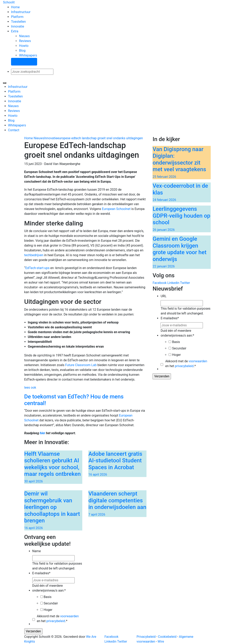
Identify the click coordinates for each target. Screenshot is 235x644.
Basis (176, 342)
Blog (22, 51)
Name (37, 551)
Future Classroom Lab (81, 365)
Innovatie (18, 26)
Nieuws (24, 36)
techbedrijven (34, 255)
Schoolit (9, 2)
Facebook (159, 283)
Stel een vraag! (24, 62)
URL (163, 296)
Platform (17, 17)
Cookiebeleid (167, 637)
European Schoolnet (116, 209)
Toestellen (18, 22)
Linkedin (173, 283)
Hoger (176, 355)
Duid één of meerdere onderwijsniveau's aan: (177, 333)
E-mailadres (170, 318)
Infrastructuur (21, 12)
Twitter (185, 283)
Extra (15, 31)
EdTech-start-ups (37, 268)
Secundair (179, 348)
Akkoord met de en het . (186, 364)
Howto (24, 46)
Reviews (25, 41)
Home (15, 7)
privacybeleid (184, 366)
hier (43, 433)
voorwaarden (198, 361)
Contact (14, 130)
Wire (161, 641)
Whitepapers (28, 55)
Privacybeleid (146, 637)
